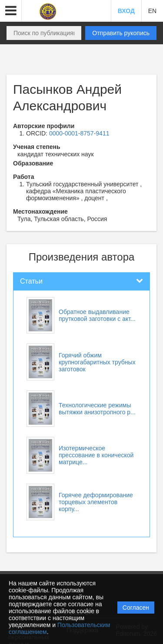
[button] (11, 11)
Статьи (31, 281)
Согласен (136, 608)
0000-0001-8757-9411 (79, 133)
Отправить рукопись (121, 33)
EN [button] (152, 11)
